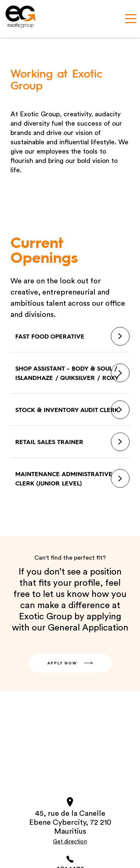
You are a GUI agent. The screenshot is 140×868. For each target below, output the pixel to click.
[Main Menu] (131, 19)
